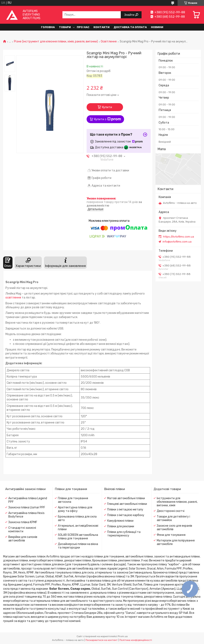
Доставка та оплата (130, 27)
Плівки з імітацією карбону (126, 515)
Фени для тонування (171, 535)
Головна (48, 27)
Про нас (83, 27)
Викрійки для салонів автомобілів (23, 539)
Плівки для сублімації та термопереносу (124, 534)
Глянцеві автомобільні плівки (127, 504)
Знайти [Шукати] (130, 15)
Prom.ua (123, 636)
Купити (107, 107)
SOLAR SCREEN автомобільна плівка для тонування (78, 537)
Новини (157, 27)
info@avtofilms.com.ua (177, 242)
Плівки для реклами (121, 526)
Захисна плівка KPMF (23, 522)
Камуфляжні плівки (120, 521)
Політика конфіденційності (136, 640)
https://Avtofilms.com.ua (178, 237)
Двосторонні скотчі (171, 511)
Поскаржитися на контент (102, 640)
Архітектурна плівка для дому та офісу (75, 509)
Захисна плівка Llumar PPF (27, 507)
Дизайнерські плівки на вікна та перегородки (78, 546)
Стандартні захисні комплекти (22, 530)
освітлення (13, 298)
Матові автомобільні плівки (126, 498)
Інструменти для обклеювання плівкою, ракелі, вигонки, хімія (177, 502)
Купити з (108, 119)
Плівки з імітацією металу (125, 510)
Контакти (101, 27)
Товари (65, 27)
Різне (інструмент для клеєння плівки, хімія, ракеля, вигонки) (56, 42)
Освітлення (109, 42)
